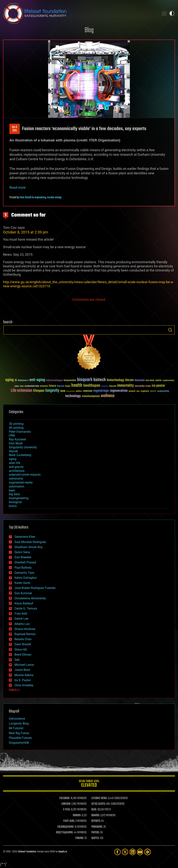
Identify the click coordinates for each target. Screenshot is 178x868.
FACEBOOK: (65, 798)
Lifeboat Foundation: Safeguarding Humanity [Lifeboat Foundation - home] (80, 13)
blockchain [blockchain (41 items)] (140, 381)
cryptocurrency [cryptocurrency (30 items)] (168, 381)
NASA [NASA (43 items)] (63, 391)
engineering (40, 198)
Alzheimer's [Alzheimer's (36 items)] (23, 381)
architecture (17, 471)
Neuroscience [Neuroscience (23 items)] (71, 392)
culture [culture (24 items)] (17, 386)
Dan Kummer (23, 593)
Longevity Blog (19, 723)
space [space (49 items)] (153, 391)
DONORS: (77, 815)
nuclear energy (54, 198)
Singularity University (23, 447)
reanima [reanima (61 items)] (87, 391)
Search (170, 330)
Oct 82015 (15, 129)
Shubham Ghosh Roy (29, 547)
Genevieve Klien (25, 537)
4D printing (16, 428)
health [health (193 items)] (77, 386)
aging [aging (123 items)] (9, 380)
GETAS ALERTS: (99, 804)
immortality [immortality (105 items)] (125, 386)
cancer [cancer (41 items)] (158, 381)
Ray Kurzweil (17, 439)
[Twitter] (125, 852)
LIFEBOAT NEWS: (99, 798)
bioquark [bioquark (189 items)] (85, 380)
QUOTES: (95, 838)
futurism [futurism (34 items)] (61, 386)
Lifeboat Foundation (27, 852)
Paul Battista (23, 568)
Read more (18, 187)
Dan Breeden (23, 557)
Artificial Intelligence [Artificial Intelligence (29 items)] (54, 381)
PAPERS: (95, 833)
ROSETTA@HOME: (65, 833)
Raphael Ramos (25, 634)
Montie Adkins (24, 675)
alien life (14, 463)
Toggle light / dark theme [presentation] (172, 13)
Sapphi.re (63, 852)
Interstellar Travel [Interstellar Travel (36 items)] (143, 386)
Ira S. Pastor (23, 680)
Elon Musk (16, 443)
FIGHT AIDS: (69, 821)
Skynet (13, 451)
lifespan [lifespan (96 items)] (39, 391)
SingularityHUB (19, 743)
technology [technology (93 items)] (73, 396)
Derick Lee (21, 619)
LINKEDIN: (66, 804)
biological (15, 502)
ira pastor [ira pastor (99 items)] (158, 386)
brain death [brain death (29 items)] (150, 381)
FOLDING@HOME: (66, 827)
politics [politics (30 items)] (79, 391)
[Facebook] (117, 852)
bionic (13, 506)
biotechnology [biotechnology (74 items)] (116, 380)
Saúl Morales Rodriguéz (30, 542)
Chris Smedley (24, 685)
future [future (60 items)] (52, 386)
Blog (89, 30)
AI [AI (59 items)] (16, 380)
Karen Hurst (22, 583)
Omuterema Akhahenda (30, 598)
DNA (12, 435)
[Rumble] (148, 852)
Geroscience (17, 719)
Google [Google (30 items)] (68, 386)
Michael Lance (24, 665)
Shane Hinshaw (25, 629)
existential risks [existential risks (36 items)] (32, 386)
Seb (17, 660)
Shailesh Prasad (25, 562)
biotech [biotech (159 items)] (100, 380)
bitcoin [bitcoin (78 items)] (129, 380)
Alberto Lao (22, 624)
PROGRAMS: (97, 827)
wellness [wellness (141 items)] (108, 396)
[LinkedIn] (133, 852)
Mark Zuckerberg (20, 455)
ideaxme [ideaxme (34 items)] (113, 386)
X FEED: (67, 810)
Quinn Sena (22, 552)
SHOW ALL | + (15, 690)
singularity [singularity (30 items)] (145, 391)
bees (12, 490)
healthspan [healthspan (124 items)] (92, 386)
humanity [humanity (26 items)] (105, 386)
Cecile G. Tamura (26, 608)
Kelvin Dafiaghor (26, 578)
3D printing (16, 424)
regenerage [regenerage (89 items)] (101, 391)
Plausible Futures (20, 738)
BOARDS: (96, 815)
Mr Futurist (16, 728)
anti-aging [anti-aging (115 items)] (37, 380)
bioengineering (19, 498)
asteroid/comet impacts (25, 475)
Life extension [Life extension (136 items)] (21, 391)
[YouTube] (140, 852)
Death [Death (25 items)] (22, 386)
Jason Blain (22, 670)
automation (17, 486)
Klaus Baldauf (24, 603)
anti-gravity (16, 467)
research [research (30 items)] (132, 391)
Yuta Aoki (21, 614)
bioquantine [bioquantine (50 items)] (70, 380)
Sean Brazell (25, 198)
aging (13, 459)
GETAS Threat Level (89, 784)
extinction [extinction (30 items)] (44, 386)
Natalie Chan (23, 639)
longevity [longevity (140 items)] (52, 391)
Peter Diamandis (20, 432)
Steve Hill (21, 649)
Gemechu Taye (24, 573)
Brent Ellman (23, 655)
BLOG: (94, 810)
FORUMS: (80, 838)
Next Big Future (19, 733)
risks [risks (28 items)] (138, 391)
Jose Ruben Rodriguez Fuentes (35, 588)
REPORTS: (96, 821)
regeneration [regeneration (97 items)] (119, 391)
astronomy (16, 479)
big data (14, 494)
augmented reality (21, 482)
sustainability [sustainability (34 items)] (163, 391)
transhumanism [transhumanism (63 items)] (91, 396)
